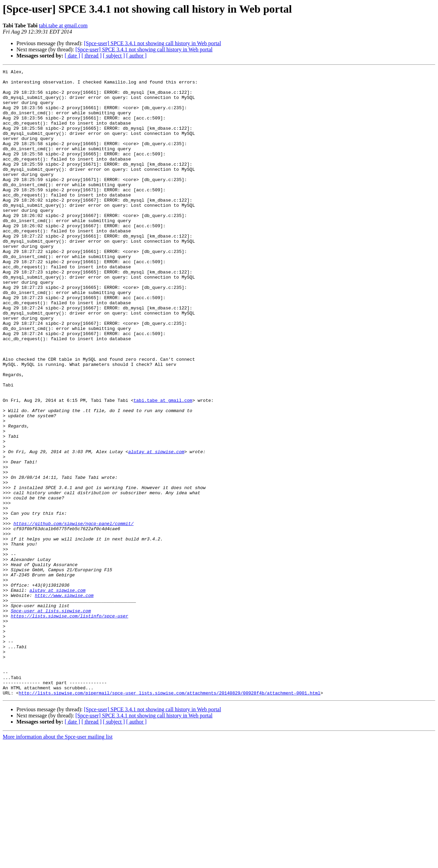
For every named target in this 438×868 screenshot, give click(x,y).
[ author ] (137, 56)
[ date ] (72, 56)
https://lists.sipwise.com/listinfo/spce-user (69, 726)
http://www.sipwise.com (64, 701)
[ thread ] (92, 56)
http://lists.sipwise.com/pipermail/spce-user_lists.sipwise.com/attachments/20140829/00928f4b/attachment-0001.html (170, 818)
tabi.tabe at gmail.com (63, 25)
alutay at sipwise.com (156, 528)
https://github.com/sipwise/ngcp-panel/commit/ (73, 615)
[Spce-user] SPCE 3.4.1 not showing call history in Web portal (152, 43)
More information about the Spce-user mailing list (58, 862)
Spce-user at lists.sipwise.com (51, 719)
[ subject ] (114, 56)
